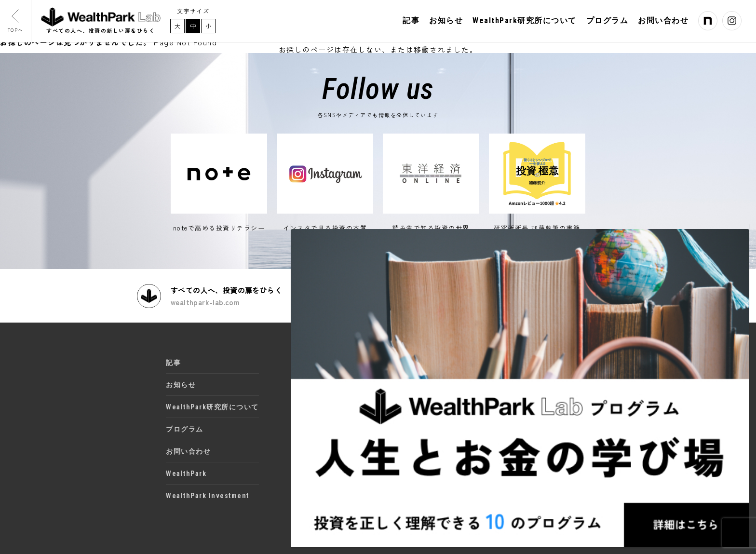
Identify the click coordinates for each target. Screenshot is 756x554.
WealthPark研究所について (525, 23)
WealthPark (186, 467)
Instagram (321, 377)
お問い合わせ (663, 23)
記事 (411, 23)
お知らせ (446, 23)
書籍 (310, 420)
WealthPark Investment (208, 489)
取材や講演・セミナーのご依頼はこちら (546, 289)
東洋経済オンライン (336, 399)
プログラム (607, 23)
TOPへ (19, 23)
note (311, 355)
